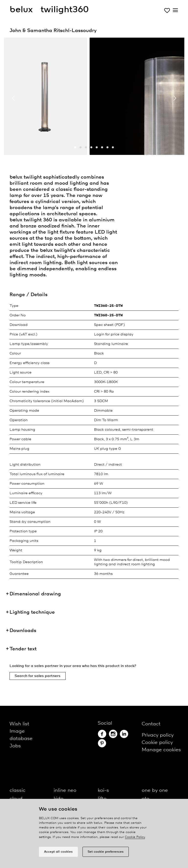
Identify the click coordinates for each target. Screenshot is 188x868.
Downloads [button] (23, 631)
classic (18, 790)
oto (146, 799)
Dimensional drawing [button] (35, 594)
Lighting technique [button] (32, 612)
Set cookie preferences (106, 853)
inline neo (65, 790)
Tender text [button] (23, 649)
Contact (151, 724)
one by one (155, 790)
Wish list (19, 724)
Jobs (15, 746)
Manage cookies (161, 750)
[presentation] (13, 98)
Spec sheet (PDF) (109, 325)
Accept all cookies (58, 853)
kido (59, 799)
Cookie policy (157, 743)
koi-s (103, 790)
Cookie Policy (135, 838)
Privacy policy (158, 735)
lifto (102, 799)
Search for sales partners (38, 676)
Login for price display (114, 334)
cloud (16, 799)
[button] (75, 147)
